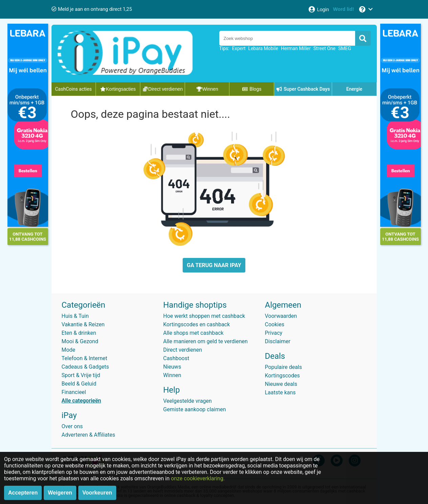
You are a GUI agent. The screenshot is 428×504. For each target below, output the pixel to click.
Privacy (274, 333)
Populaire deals (284, 367)
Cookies (275, 324)
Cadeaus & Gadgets (85, 367)
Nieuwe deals (281, 384)
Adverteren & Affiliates (88, 435)
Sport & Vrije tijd (81, 375)
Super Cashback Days (303, 89)
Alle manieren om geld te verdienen (206, 341)
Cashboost (176, 358)
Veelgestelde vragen (188, 401)
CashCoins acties (74, 89)
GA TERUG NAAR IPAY (214, 265)
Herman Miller (296, 48)
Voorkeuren (97, 493)
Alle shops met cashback (193, 333)
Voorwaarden (281, 316)
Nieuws (172, 367)
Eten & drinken (79, 333)
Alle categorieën (81, 401)
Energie (354, 89)
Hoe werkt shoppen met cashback (204, 316)
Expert (239, 48)
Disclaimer (278, 341)
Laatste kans (280, 392)
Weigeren (60, 493)
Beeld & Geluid (79, 384)
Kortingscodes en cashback (197, 324)
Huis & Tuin (75, 316)
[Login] (318, 9)
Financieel (74, 392)
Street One (324, 48)
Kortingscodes (282, 376)
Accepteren (23, 493)
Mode (69, 350)
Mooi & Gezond (80, 341)
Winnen (172, 375)
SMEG (345, 48)
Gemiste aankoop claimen (195, 409)
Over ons (72, 426)
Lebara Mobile (263, 48)
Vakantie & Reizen (83, 324)
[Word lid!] (344, 9)
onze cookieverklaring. (198, 478)
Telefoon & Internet (85, 358)
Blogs (252, 89)
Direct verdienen (183, 350)
